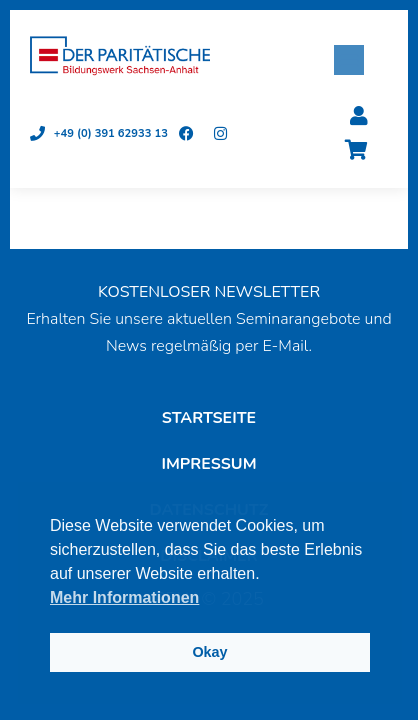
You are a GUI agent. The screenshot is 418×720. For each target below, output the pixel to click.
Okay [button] (209, 652)
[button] (349, 60)
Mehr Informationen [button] (124, 597)
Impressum (208, 464)
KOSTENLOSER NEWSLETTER (209, 292)
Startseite (209, 418)
